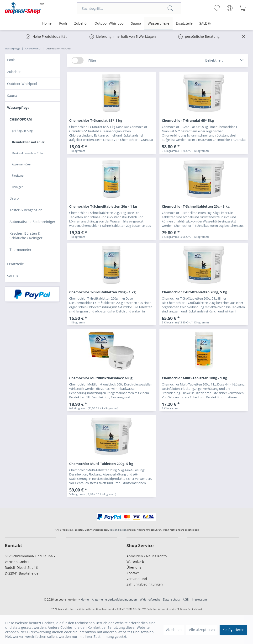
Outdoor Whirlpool (22, 84)
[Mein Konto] (229, 8)
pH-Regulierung (22, 131)
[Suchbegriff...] (129, 8)
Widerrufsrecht (150, 599)
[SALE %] (205, 24)
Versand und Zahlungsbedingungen (145, 582)
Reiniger (17, 187)
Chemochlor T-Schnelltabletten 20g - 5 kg (196, 206)
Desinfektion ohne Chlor (28, 153)
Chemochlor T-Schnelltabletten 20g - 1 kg (103, 206)
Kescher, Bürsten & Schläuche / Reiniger (26, 236)
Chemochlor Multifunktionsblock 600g (101, 378)
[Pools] (63, 24)
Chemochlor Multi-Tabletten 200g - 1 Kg (194, 378)
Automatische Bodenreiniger (32, 222)
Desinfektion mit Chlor (28, 142)
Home (85, 599)
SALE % (13, 276)
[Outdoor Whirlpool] (109, 24)
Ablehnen (174, 630)
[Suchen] (170, 8)
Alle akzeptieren (202, 630)
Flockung (18, 176)
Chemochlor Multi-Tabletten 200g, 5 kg (101, 464)
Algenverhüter (21, 164)
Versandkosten (118, 530)
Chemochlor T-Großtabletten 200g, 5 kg (194, 292)
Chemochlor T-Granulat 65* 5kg (188, 120)
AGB (186, 599)
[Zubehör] (81, 24)
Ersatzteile (16, 264)
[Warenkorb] (242, 8)
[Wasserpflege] (158, 24)
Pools (11, 60)
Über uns (134, 567)
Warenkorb (135, 562)
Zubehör (14, 72)
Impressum (199, 599)
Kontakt (133, 573)
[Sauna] (136, 24)
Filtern (93, 61)
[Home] (47, 24)
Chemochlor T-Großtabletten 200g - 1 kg (102, 292)
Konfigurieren (233, 630)
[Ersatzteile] (184, 24)
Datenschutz (171, 599)
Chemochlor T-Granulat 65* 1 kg (96, 120)
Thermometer (21, 250)
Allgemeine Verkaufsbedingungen (114, 599)
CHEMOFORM (21, 119)
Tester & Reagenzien (26, 210)
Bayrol (15, 198)
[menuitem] (129, 8)
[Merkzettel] (217, 8)
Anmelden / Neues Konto (147, 556)
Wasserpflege (18, 108)
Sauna (12, 96)
